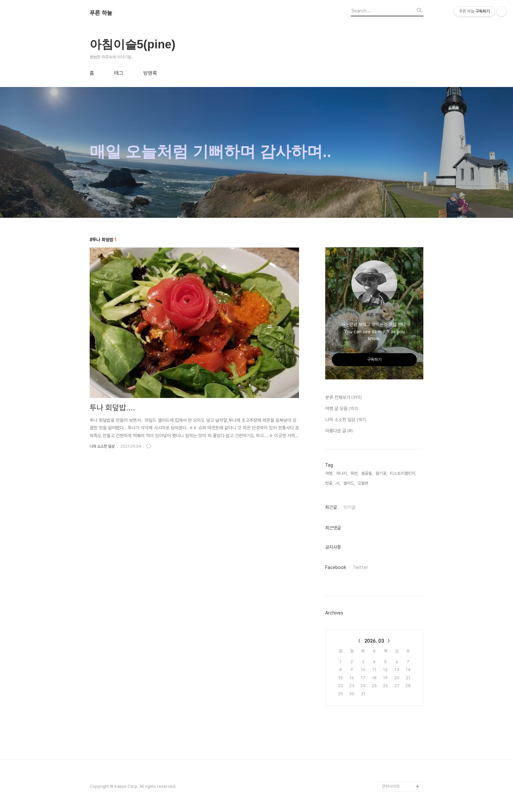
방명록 (150, 73)
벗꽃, (329, 483)
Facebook (336, 567)
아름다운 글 (339, 431)
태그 (119, 73)
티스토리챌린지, (403, 473)
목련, (354, 473)
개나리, (342, 473)
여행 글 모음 (342, 409)
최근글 (331, 507)
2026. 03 (374, 641)
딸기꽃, (381, 473)
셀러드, (349, 483)
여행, (329, 473)
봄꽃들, (367, 473)
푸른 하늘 (101, 13)
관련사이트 (391, 786)
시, (338, 483)
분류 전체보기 (344, 398)
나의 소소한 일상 (102, 446)
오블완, (363, 483)
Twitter (360, 567)
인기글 (349, 507)
